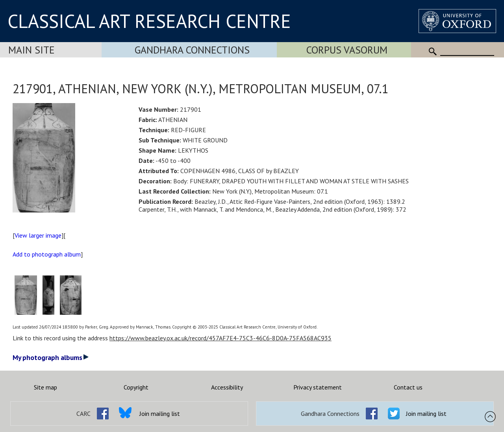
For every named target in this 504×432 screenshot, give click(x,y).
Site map (45, 387)
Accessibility (227, 387)
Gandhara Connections (192, 50)
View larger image (38, 235)
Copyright (136, 387)
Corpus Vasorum (347, 50)
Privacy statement (318, 387)
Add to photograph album (47, 254)
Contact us (408, 387)
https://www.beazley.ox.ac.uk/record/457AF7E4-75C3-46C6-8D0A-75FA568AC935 (220, 338)
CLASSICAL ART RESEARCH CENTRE (149, 21)
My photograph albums (51, 357)
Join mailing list (160, 414)
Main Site (31, 50)
